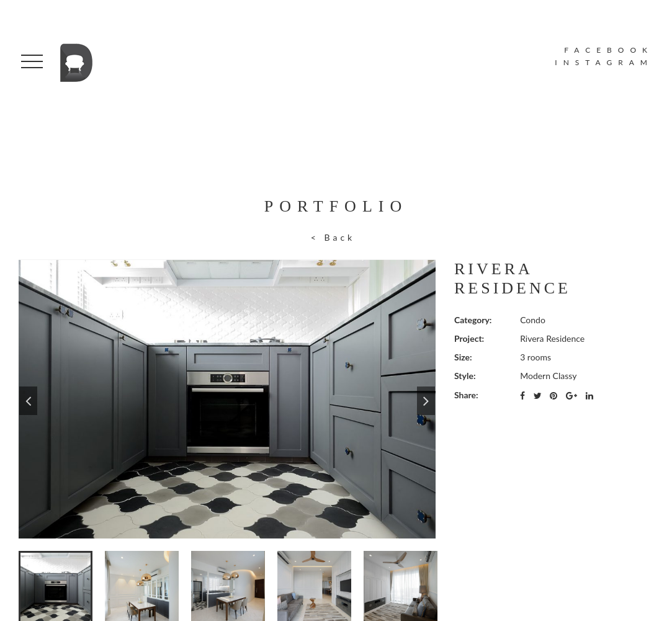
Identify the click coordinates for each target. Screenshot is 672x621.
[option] (227, 399)
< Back (333, 237)
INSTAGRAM (604, 62)
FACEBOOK (609, 50)
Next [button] (426, 399)
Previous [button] (28, 399)
